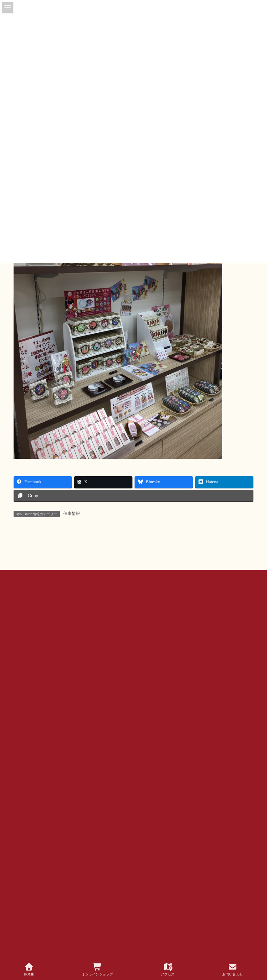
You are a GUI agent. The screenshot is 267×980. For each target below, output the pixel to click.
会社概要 (144, 629)
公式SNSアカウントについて (193, 629)
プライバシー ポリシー (41, 633)
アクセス (168, 970)
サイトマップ (89, 633)
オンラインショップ (97, 970)
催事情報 (72, 513)
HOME (29, 970)
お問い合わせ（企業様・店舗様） (90, 629)
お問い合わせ (33, 629)
